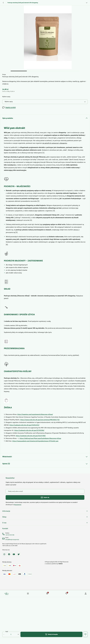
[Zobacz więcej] (87, 3)
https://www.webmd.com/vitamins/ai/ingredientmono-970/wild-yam (35, 441)
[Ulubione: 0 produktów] (66, 594)
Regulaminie (18, 505)
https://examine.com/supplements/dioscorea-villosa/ (35, 414)
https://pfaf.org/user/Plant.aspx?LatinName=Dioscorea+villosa (40, 438)
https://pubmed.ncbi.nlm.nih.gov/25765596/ (29, 430)
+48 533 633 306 (10, 535)
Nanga (4, 74)
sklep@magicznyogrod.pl (12, 540)
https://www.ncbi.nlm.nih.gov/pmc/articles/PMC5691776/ (40, 420)
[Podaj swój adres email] (45, 491)
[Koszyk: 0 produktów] (47, 594)
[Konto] (86, 594)
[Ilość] (11, 634)
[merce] (60, 564)
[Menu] (28, 594)
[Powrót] (3, 3)
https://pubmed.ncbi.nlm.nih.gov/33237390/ (31, 436)
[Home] (6, 594)
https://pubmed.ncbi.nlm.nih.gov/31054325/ (24, 425)
